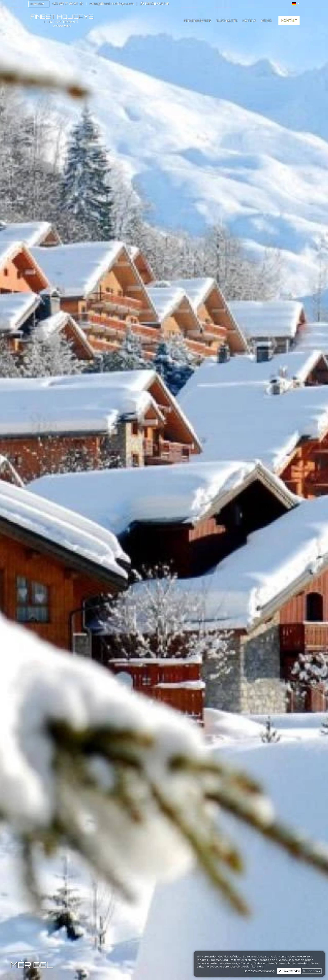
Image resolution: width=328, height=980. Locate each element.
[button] (296, 4)
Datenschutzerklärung (259, 971)
